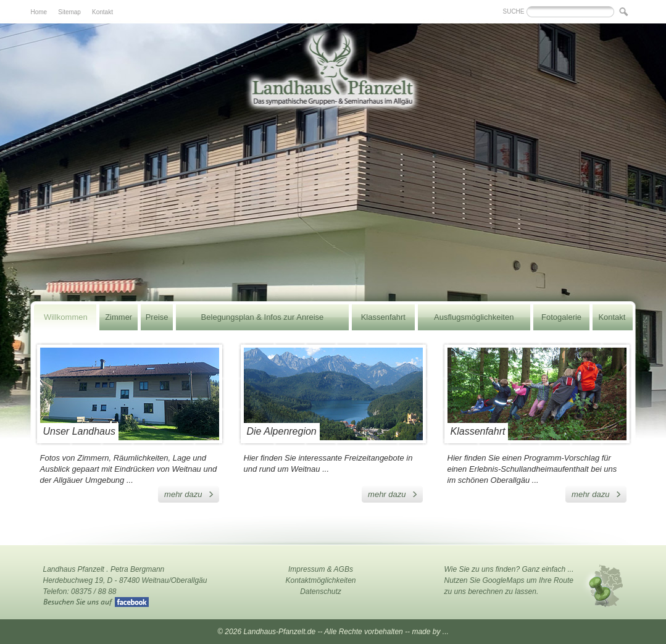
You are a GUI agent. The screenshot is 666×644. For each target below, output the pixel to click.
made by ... (430, 632)
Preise (157, 317)
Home (39, 12)
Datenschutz (321, 592)
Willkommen (66, 317)
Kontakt (102, 12)
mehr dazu (183, 494)
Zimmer (119, 317)
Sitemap (69, 12)
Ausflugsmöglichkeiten (474, 317)
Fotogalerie (561, 317)
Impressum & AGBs (321, 569)
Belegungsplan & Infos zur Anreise (263, 317)
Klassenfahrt (383, 317)
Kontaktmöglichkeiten (320, 580)
